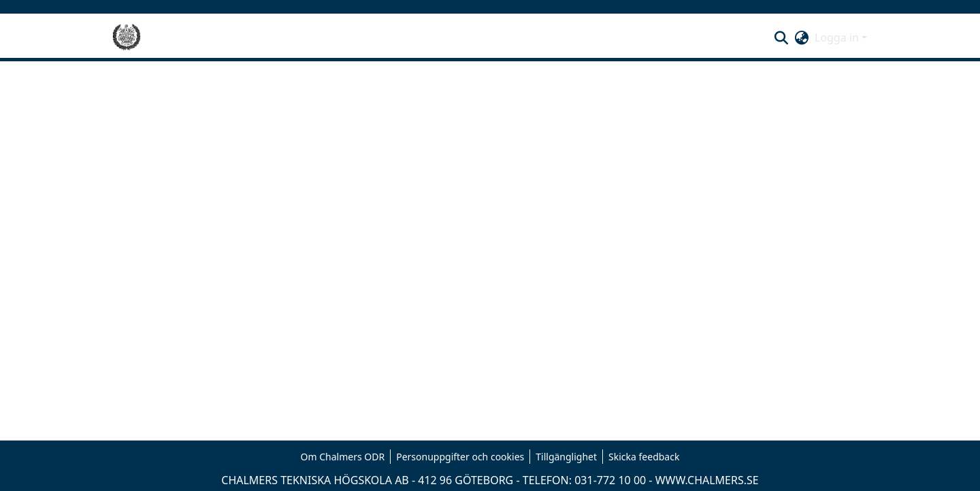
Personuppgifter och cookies (460, 457)
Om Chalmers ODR (343, 457)
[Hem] (127, 37)
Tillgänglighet (566, 457)
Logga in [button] (838, 37)
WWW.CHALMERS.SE (707, 480)
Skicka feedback (644, 457)
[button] (782, 37)
